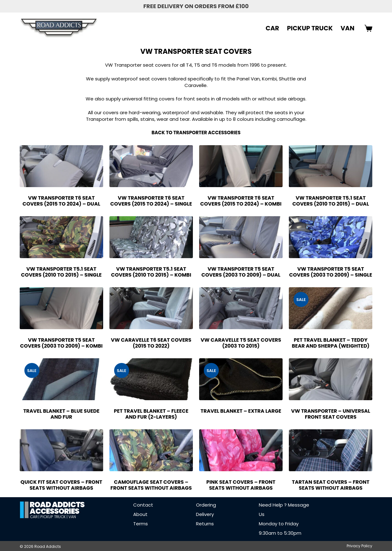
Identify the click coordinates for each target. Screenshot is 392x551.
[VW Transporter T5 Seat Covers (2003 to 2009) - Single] (331, 237)
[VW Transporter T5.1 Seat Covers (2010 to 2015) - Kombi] (151, 237)
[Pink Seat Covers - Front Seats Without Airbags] (241, 450)
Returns (205, 524)
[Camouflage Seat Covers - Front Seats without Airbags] (151, 450)
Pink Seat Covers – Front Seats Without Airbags (241, 485)
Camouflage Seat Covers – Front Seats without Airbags (151, 485)
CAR (272, 28)
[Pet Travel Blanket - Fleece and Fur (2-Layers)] (151, 379)
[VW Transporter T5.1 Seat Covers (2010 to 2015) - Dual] (331, 166)
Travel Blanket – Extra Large (241, 411)
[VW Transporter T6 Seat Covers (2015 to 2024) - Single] (151, 166)
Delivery (205, 514)
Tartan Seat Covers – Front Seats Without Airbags (331, 485)
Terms (141, 524)
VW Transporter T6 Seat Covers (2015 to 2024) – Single (151, 201)
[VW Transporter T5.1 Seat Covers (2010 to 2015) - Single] (61, 237)
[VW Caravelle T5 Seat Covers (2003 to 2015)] (241, 308)
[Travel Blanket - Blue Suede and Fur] (61, 379)
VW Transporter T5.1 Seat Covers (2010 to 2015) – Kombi (151, 272)
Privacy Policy (359, 546)
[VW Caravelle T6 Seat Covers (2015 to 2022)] (151, 308)
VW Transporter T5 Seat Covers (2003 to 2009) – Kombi (61, 343)
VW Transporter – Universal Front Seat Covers (331, 414)
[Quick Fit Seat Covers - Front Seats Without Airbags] (61, 450)
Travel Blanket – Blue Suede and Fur (61, 414)
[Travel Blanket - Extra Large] (241, 379)
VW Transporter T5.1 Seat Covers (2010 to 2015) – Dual (331, 201)
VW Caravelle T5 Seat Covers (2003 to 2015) (241, 343)
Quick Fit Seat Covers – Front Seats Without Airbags (61, 485)
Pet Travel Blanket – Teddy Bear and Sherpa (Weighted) (331, 343)
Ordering (206, 505)
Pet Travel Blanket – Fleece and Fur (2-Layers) (151, 414)
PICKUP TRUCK (310, 28)
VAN (347, 28)
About (140, 514)
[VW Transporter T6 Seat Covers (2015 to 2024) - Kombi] (241, 166)
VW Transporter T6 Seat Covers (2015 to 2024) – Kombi (241, 201)
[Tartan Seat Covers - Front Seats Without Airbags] (331, 450)
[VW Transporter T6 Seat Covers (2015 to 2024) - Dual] (61, 166)
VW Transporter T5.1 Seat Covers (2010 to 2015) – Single (61, 272)
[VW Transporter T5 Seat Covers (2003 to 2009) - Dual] (241, 237)
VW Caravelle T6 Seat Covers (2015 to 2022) (151, 343)
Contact (143, 505)
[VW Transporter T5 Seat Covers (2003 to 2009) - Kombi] (61, 308)
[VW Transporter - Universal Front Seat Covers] (331, 379)
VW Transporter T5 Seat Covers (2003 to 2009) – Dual (241, 272)
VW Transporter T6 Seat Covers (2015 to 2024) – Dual (61, 201)
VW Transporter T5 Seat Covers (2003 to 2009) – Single (331, 272)
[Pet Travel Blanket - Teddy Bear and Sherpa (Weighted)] (331, 308)
